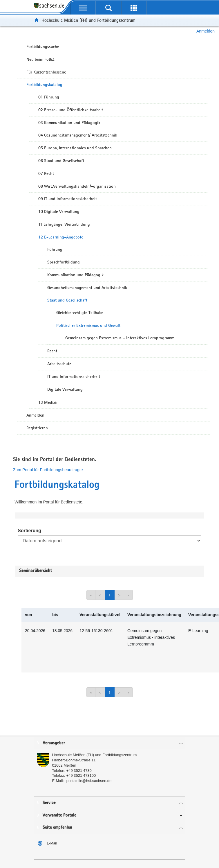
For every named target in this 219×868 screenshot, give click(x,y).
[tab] (110, 743)
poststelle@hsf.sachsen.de (89, 781)
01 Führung (49, 97)
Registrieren (37, 428)
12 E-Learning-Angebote (61, 237)
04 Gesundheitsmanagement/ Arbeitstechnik (78, 135)
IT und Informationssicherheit (74, 376)
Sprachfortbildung (64, 262)
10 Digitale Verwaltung (59, 211)
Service (49, 803)
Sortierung (29, 531)
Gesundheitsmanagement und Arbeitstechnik (87, 288)
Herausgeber (54, 743)
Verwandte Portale (59, 815)
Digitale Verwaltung (65, 389)
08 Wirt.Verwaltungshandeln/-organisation (77, 186)
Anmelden (206, 31)
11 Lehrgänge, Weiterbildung (64, 224)
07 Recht (46, 173)
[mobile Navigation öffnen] (83, 8)
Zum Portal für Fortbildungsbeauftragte (48, 470)
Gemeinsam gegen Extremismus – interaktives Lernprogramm (120, 338)
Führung (55, 249)
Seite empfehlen (57, 827)
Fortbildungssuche (43, 46)
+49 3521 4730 (79, 771)
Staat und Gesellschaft (67, 300)
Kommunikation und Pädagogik (75, 275)
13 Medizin (48, 402)
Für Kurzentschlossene (46, 72)
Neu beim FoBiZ (40, 59)
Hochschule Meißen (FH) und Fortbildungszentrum (88, 20)
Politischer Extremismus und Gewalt (88, 325)
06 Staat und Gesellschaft (61, 161)
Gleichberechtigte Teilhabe (80, 313)
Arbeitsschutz (59, 364)
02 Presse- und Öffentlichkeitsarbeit (71, 110)
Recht (52, 351)
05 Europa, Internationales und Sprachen (75, 148)
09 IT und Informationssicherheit (68, 199)
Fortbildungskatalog (44, 85)
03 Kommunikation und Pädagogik (69, 123)
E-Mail (52, 843)
